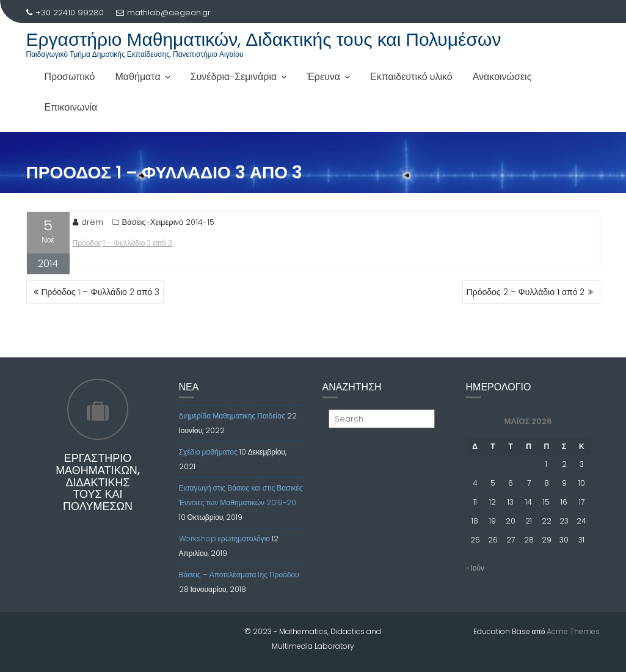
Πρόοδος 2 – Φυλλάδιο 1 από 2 (526, 292)
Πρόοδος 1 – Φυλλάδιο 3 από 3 (123, 243)
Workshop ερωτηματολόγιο (225, 539)
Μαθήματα (138, 77)
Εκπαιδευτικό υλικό (411, 77)
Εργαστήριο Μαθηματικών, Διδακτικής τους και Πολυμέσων (264, 40)
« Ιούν (475, 568)
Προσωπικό (70, 77)
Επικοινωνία (71, 107)
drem (88, 222)
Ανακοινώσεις (502, 77)
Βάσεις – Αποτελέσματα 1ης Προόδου (239, 575)
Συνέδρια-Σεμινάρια (234, 77)
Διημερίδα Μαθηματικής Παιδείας (232, 416)
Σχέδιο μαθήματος (208, 452)
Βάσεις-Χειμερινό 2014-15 (169, 222)
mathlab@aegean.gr (163, 13)
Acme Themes (573, 631)
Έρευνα (323, 77)
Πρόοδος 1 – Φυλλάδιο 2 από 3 (101, 292)
